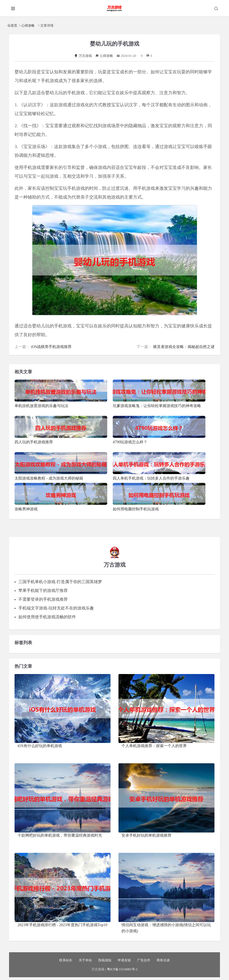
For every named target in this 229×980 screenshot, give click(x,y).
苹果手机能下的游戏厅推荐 (43, 591)
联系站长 (66, 960)
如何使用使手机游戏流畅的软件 (47, 617)
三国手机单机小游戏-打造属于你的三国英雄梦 (60, 582)
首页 (14, 25)
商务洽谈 (163, 960)
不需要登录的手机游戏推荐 (43, 599)
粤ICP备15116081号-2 (122, 969)
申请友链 (124, 960)
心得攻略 (28, 25)
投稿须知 (105, 960)
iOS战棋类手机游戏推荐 (51, 347)
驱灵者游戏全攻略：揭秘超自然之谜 (184, 347)
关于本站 (85, 960)
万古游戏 (83, 56)
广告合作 (144, 960)
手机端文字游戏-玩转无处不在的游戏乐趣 (56, 608)
